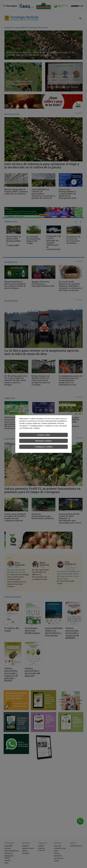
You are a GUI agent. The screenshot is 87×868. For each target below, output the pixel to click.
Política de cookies (31, 428)
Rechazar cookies (44, 441)
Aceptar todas (44, 435)
